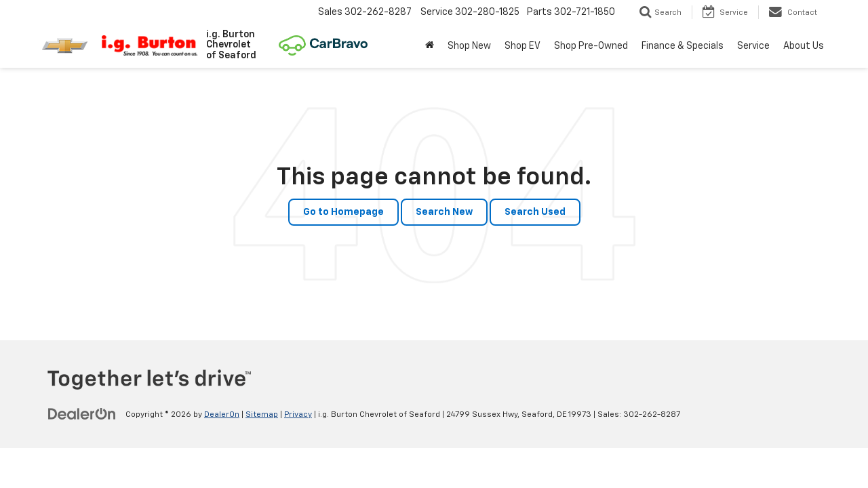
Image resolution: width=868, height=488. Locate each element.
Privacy (298, 415)
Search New (444, 212)
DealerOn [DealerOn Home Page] (222, 415)
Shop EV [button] (522, 46)
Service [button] (753, 46)
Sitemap (262, 415)
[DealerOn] (82, 414)
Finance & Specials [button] (683, 46)
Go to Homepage (343, 212)
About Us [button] (804, 46)
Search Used (535, 212)
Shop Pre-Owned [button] (591, 46)
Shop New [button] (469, 46)
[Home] (430, 46)
